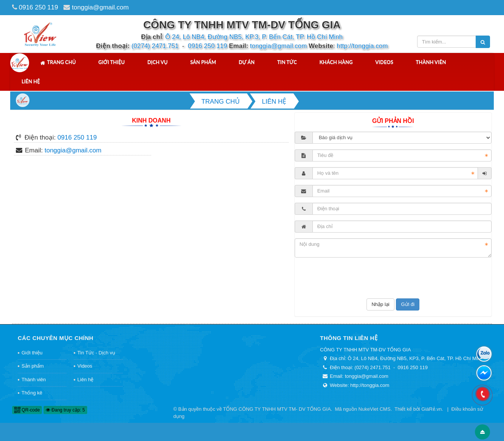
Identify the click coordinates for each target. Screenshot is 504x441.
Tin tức (287, 62)
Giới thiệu (111, 62)
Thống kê (32, 393)
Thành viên (431, 62)
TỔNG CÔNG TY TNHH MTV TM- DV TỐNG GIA (277, 409)
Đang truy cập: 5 (65, 410)
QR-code (27, 410)
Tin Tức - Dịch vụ (96, 353)
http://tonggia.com (362, 46)
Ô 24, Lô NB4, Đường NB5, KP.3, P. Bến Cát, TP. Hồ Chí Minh (254, 37)
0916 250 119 (39, 7)
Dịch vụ (158, 62)
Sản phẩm (203, 62)
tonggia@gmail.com (100, 7)
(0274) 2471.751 (155, 46)
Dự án (247, 62)
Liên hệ (31, 81)
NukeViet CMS (375, 409)
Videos (384, 62)
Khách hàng (336, 62)
